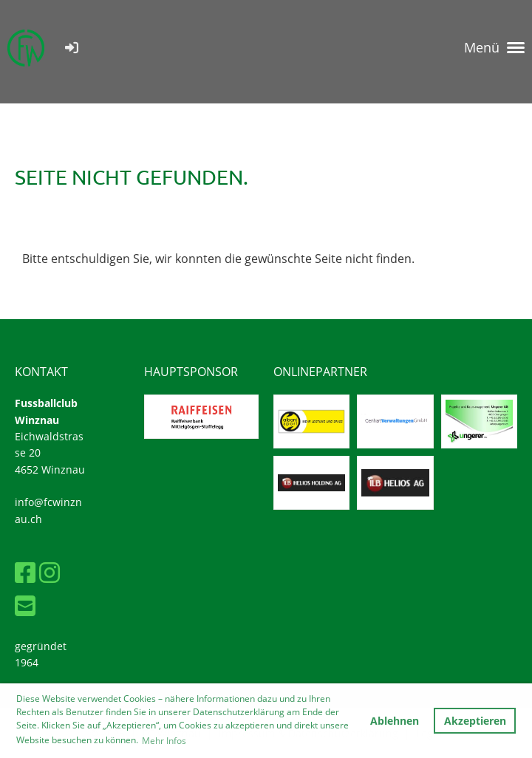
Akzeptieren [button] (475, 721)
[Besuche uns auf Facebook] (25, 572)
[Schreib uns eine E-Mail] (25, 605)
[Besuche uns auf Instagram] (50, 572)
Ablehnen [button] (395, 721)
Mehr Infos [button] (164, 741)
